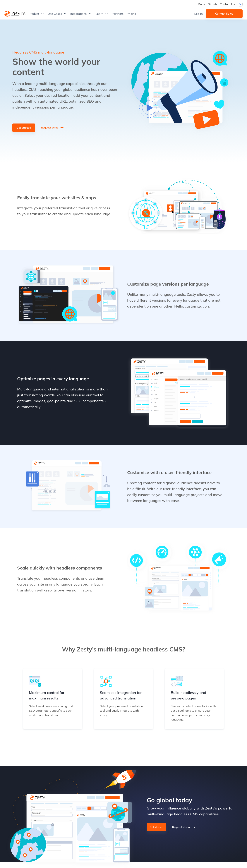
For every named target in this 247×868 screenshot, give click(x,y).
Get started (24, 128)
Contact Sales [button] (224, 14)
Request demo (53, 128)
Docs (201, 4)
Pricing (131, 14)
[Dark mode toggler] (240, 4)
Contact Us (227, 4)
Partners (118, 14)
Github (212, 4)
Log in (198, 14)
